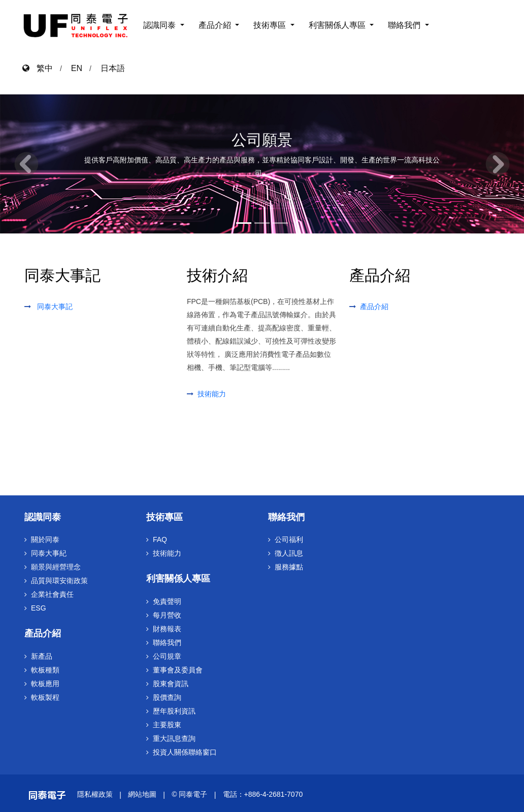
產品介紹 (216, 25)
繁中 (41, 68)
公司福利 (289, 539)
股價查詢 (167, 697)
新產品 (42, 656)
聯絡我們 (405, 25)
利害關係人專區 (338, 25)
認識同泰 (160, 25)
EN (77, 68)
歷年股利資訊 (174, 711)
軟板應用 (45, 684)
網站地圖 (142, 794)
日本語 (113, 68)
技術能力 (212, 394)
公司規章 (167, 656)
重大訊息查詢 (174, 738)
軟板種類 (45, 670)
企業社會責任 (52, 594)
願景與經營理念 (56, 567)
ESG (39, 608)
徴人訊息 (289, 553)
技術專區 (271, 25)
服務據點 (289, 567)
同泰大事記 (55, 307)
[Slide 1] (244, 221)
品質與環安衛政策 (59, 581)
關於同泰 (45, 539)
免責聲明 (167, 601)
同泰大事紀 (49, 553)
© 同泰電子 (189, 794)
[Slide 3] (280, 221)
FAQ (160, 539)
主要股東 (167, 725)
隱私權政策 (95, 794)
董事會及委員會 (178, 670)
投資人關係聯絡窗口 (185, 752)
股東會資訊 (171, 684)
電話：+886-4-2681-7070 (263, 794)
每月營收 (167, 615)
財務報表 (167, 629)
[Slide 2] (262, 221)
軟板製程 (45, 697)
